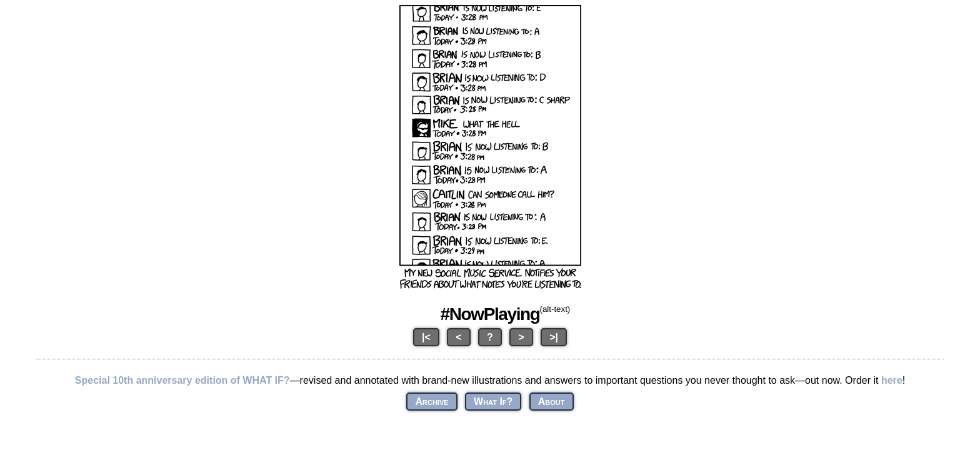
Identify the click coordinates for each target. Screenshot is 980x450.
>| (554, 337)
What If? (493, 402)
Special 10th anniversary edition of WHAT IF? (182, 380)
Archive (432, 402)
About (552, 402)
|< (426, 337)
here (892, 380)
